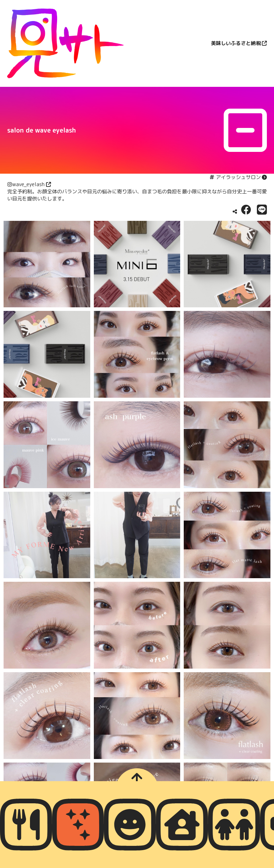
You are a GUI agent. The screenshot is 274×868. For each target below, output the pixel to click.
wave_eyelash (28, 184)
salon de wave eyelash (42, 130)
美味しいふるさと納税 (236, 43)
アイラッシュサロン (238, 177)
